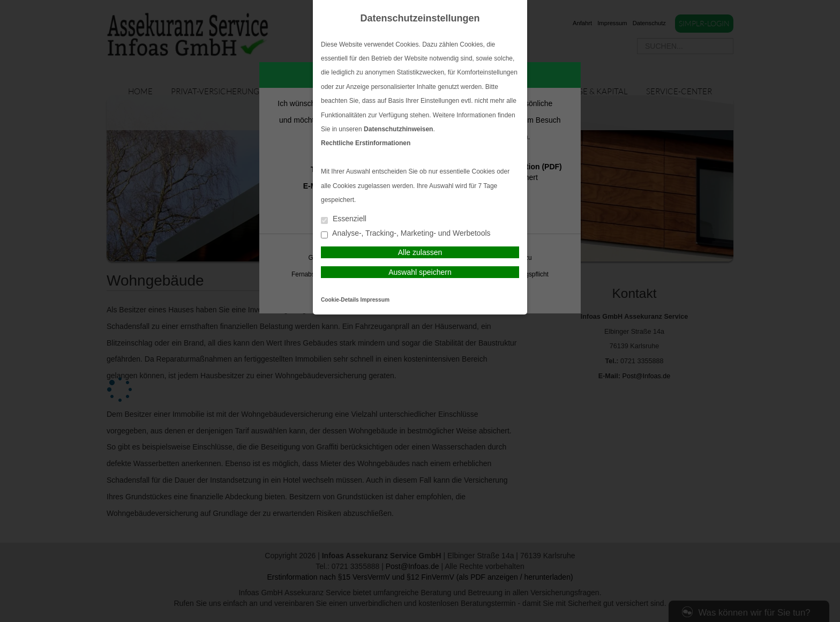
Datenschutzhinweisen (398, 129)
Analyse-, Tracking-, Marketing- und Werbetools (406, 234)
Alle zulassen (420, 252)
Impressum (375, 300)
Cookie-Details (340, 300)
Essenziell (344, 219)
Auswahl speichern (420, 272)
